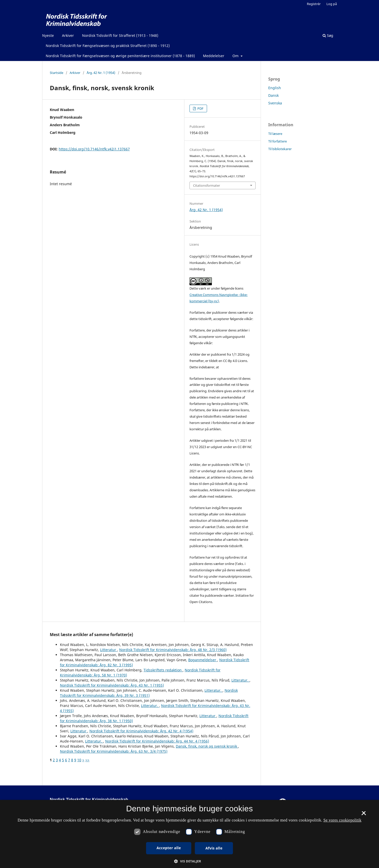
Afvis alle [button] (214, 848)
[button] (189, 861)
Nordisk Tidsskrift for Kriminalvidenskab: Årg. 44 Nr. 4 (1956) (157, 741)
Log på (332, 4)
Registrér (314, 4)
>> (87, 760)
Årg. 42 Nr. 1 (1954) (101, 73)
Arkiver (68, 35)
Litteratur (109, 650)
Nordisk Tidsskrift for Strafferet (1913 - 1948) (120, 35)
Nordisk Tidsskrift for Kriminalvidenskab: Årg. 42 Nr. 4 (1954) (141, 731)
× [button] (364, 815)
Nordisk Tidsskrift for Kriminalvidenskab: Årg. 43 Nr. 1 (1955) (112, 685)
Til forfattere (278, 141)
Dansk (273, 95)
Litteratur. (240, 680)
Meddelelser (214, 56)
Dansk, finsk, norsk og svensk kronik (207, 746)
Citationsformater (207, 185)
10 (79, 760)
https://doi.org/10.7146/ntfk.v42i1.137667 (94, 149)
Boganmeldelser (203, 660)
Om (236, 56)
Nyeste (48, 35)
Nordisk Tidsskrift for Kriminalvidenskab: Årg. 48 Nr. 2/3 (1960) (173, 650)
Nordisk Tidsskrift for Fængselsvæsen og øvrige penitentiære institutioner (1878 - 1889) (120, 56)
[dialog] (189, 834)
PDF (200, 108)
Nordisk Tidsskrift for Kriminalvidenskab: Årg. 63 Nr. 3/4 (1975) (114, 751)
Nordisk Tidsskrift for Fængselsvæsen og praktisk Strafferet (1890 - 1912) (108, 46)
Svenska (275, 103)
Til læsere (275, 134)
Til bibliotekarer (280, 149)
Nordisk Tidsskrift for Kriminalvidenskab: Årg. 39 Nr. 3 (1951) (149, 693)
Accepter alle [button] (169, 848)
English (275, 88)
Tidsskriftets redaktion (163, 670)
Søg (328, 35)
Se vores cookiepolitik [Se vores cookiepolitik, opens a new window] (342, 820)
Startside (57, 73)
